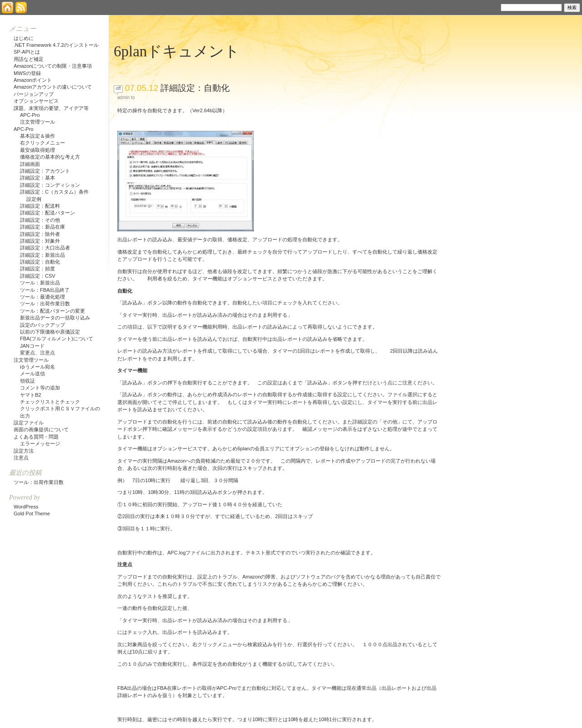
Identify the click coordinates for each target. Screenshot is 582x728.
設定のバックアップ (43, 325)
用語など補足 (29, 59)
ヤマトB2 (30, 395)
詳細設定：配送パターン (48, 213)
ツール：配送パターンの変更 (53, 311)
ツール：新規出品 (40, 283)
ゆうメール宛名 (38, 367)
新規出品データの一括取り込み (55, 318)
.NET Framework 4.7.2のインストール (56, 45)
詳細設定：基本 (38, 178)
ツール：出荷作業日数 (45, 304)
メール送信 (33, 374)
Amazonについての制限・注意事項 (53, 66)
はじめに (24, 38)
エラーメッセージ (40, 444)
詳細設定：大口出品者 (45, 248)
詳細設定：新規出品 (43, 255)
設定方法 (24, 451)
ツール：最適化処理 (43, 297)
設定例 (34, 199)
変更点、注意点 (38, 353)
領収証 (28, 381)
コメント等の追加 (40, 388)
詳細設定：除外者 (40, 234)
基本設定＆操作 (38, 136)
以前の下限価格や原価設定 (50, 332)
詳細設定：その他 (40, 220)
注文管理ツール (38, 122)
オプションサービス (36, 101)
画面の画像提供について (41, 429)
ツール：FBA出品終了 (45, 290)
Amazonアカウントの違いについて (53, 87)
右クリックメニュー (43, 143)
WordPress (26, 507)
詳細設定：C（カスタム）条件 (54, 192)
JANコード (32, 346)
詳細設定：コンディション (50, 185)
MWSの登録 (27, 73)
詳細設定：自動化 (195, 88)
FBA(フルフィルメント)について (57, 339)
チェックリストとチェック (50, 402)
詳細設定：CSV (38, 276)
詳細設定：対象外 (40, 241)
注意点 (21, 458)
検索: (492, 7)
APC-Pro (30, 115)
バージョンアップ (34, 94)
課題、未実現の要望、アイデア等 (51, 108)
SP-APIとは (27, 52)
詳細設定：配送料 (40, 206)
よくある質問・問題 (36, 437)
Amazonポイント (33, 80)
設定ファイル (29, 423)
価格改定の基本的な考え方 (50, 157)
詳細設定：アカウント (45, 171)
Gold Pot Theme (32, 514)
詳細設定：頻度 (38, 269)
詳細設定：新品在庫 (43, 227)
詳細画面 (30, 164)
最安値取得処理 (38, 150)
